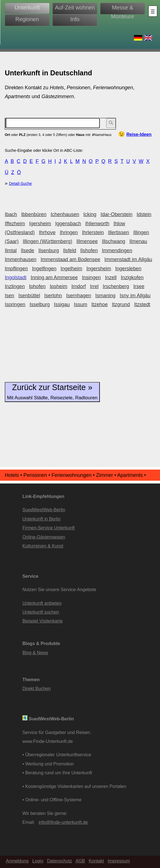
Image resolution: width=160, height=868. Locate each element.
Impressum (119, 861)
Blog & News (35, 653)
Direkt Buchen (37, 688)
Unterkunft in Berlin (42, 519)
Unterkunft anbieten (42, 603)
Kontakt (96, 861)
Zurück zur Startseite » (52, 392)
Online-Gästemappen (44, 537)
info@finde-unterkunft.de (63, 822)
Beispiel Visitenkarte (43, 621)
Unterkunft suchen (41, 612)
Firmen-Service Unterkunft (49, 528)
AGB (80, 861)
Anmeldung (17, 861)
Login (38, 861)
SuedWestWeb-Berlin (44, 510)
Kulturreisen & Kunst (43, 546)
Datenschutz (60, 861)
